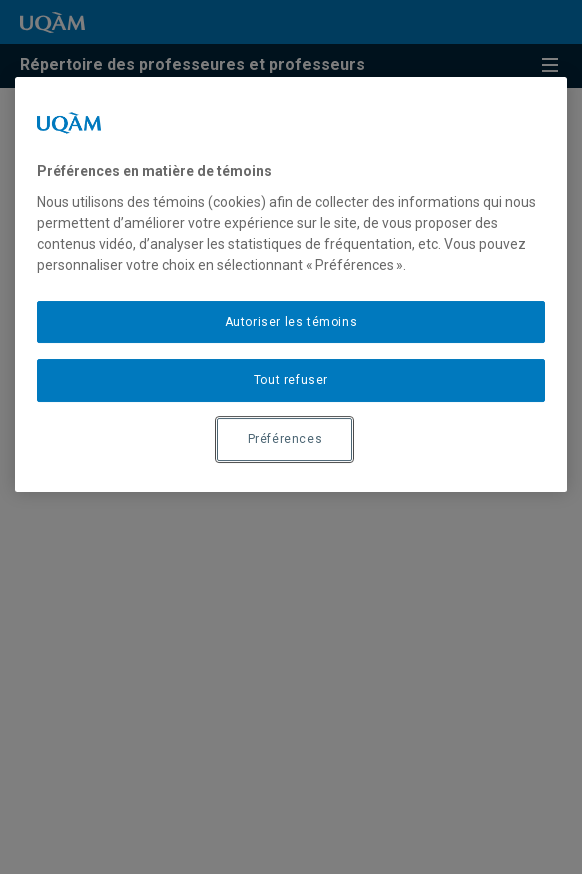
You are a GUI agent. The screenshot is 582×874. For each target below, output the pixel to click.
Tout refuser (291, 381)
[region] (291, 284)
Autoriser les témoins (291, 322)
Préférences (285, 439)
